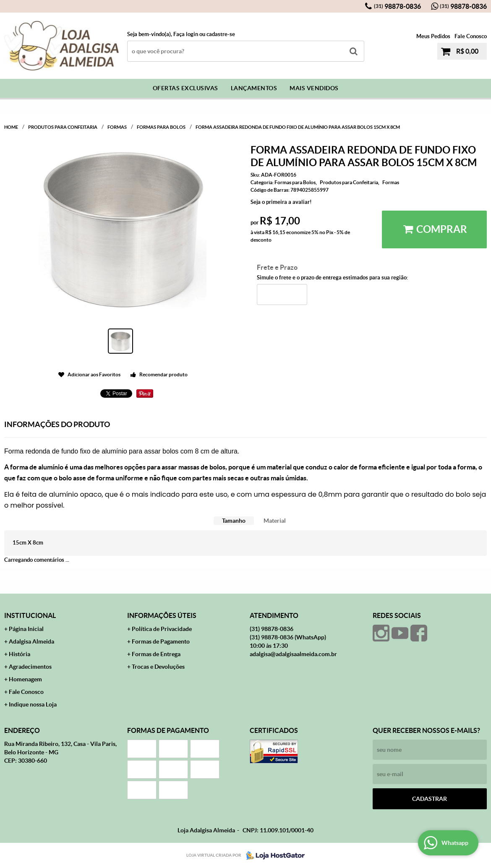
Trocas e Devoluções (158, 667)
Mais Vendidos (314, 88)
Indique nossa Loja (33, 704)
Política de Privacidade (162, 629)
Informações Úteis (162, 615)
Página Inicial (26, 629)
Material (275, 521)
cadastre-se (221, 34)
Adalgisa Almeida (31, 641)
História (20, 654)
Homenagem (25, 679)
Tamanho (234, 521)
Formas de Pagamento (161, 641)
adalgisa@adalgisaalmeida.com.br (293, 654)
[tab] (234, 521)
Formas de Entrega (156, 654)
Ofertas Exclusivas (185, 88)
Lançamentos (254, 88)
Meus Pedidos (433, 36)
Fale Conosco (471, 36)
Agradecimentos (30, 667)
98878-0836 (397, 6)
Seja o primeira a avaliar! (281, 202)
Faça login (186, 34)
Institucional (30, 615)
